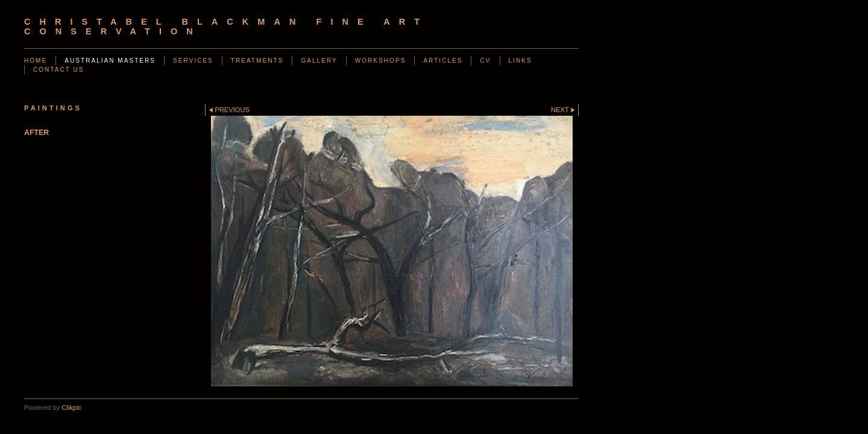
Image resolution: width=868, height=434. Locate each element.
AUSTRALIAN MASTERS (110, 61)
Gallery (319, 61)
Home (36, 61)
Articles (443, 61)
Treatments (257, 61)
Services (193, 61)
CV (485, 61)
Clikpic (71, 407)
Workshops (381, 61)
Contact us (59, 70)
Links (520, 61)
